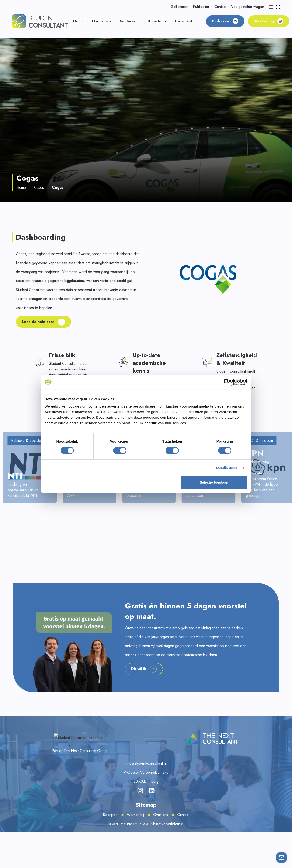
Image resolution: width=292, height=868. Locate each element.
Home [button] (78, 21)
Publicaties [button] (201, 7)
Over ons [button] (102, 21)
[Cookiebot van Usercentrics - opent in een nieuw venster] (227, 382)
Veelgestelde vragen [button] (248, 7)
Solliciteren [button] (180, 7)
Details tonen (227, 468)
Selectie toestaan (214, 482)
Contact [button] (220, 7)
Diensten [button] (157, 21)
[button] (40, 21)
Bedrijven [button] (225, 21)
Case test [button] (184, 21)
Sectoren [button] (130, 21)
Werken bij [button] (269, 21)
